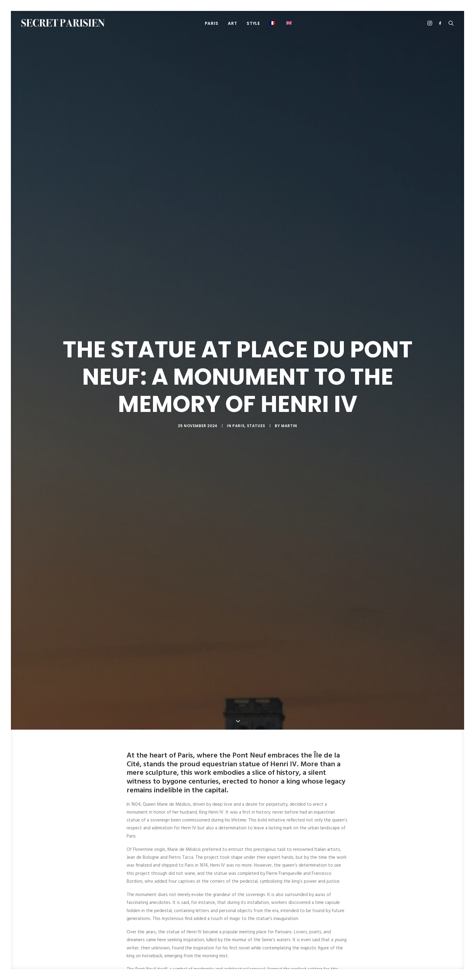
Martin (289, 426)
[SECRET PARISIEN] (63, 23)
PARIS (212, 23)
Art (232, 23)
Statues (256, 426)
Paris (238, 426)
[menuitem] (212, 23)
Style (253, 23)
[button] (290, 23)
